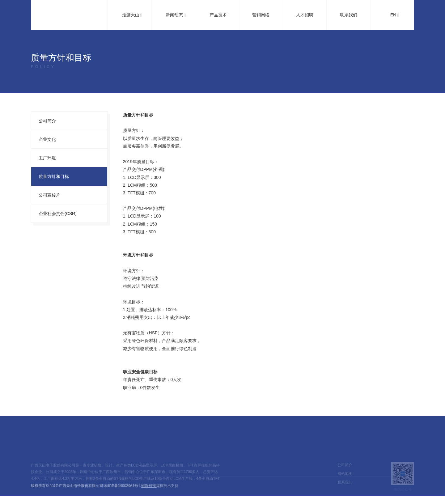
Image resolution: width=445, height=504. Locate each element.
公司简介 (47, 121)
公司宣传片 (49, 195)
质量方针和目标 (54, 176)
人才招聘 (305, 15)
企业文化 (47, 139)
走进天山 (132, 15)
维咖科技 (149, 486)
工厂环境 (47, 158)
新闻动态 (176, 15)
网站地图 (345, 481)
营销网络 (261, 15)
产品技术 (220, 15)
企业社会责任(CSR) (58, 214)
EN (395, 15)
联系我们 (349, 15)
